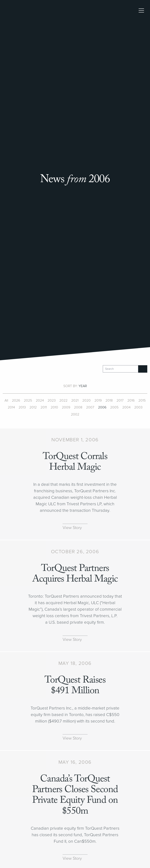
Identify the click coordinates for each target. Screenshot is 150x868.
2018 (109, 401)
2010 (54, 407)
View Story (72, 528)
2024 (40, 401)
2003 (138, 407)
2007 (90, 407)
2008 (78, 407)
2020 (86, 401)
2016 (131, 401)
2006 (102, 407)
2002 (75, 414)
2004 (126, 407)
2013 (22, 407)
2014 (11, 407)
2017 (120, 401)
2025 (28, 401)
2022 (63, 401)
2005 (114, 407)
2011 (44, 407)
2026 (16, 401)
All (6, 401)
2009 (66, 407)
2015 (142, 401)
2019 (98, 401)
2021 (75, 401)
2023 (52, 401)
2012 (33, 407)
